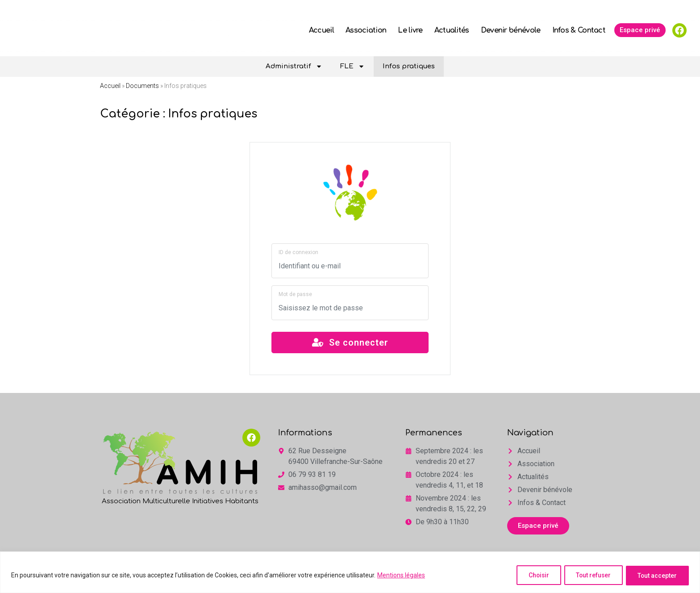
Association (366, 30)
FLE (352, 66)
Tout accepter (656, 576)
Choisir (531, 576)
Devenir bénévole (511, 30)
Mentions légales (401, 576)
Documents (142, 86)
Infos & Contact (579, 30)
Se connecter (350, 342)
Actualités (452, 30)
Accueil (321, 30)
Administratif (294, 66)
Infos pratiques (409, 66)
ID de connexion (298, 252)
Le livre (410, 30)
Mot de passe (295, 294)
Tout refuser (589, 576)
